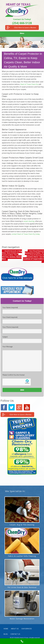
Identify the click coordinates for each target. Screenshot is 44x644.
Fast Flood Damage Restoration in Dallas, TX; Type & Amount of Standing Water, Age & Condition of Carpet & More (33, 256)
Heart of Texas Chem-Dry (29, 84)
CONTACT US (15, 634)
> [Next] (42, 42)
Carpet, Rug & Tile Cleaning (22, 525)
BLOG (6, 634)
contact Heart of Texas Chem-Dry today (26, 234)
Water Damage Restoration (22, 619)
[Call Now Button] (22, 641)
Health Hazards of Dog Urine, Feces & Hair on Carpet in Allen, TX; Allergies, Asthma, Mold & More (12, 255)
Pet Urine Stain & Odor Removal (22, 587)
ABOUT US (15, 629)
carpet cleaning (29, 221)
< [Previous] (2, 42)
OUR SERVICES (27, 629)
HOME (6, 629)
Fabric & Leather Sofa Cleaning (22, 556)
